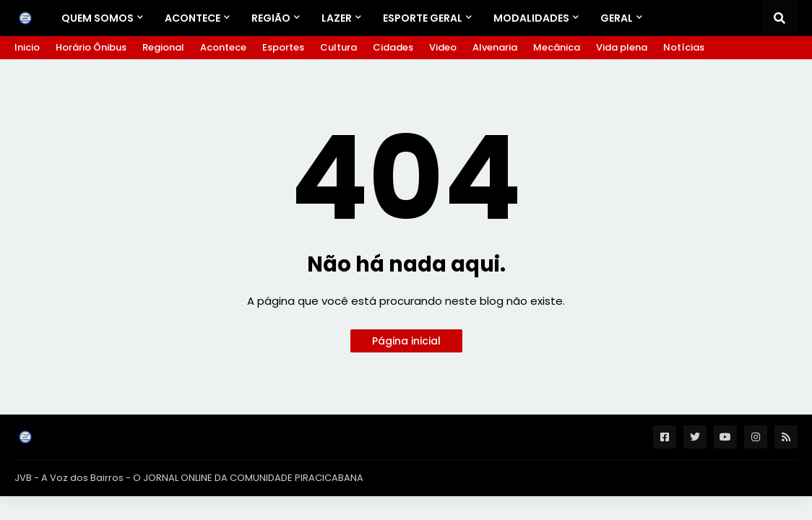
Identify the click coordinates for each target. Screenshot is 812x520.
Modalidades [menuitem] (531, 18)
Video (443, 47)
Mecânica (557, 47)
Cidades (393, 47)
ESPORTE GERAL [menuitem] (423, 18)
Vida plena (622, 47)
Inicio (27, 47)
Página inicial (406, 341)
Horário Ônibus (91, 47)
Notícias (684, 47)
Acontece (223, 47)
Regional (163, 47)
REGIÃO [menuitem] (271, 18)
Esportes (283, 47)
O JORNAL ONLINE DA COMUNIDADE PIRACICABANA (248, 478)
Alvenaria (495, 47)
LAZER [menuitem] (337, 18)
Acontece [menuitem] (193, 18)
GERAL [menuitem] (617, 18)
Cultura (338, 47)
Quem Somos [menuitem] (98, 18)
